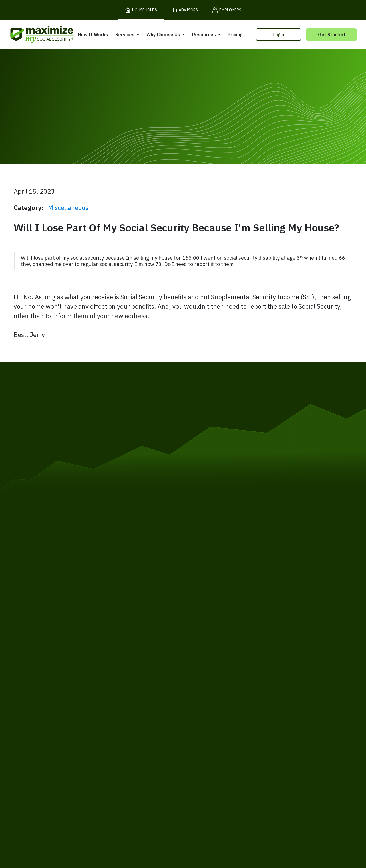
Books (271, 672)
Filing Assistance (129, 688)
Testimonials (202, 691)
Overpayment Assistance (139, 698)
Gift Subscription (52, 706)
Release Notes (49, 684)
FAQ (268, 715)
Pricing (235, 35)
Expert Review (126, 677)
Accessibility (170, 736)
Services (125, 35)
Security (139, 736)
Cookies (113, 736)
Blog (269, 704)
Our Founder (201, 680)
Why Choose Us (163, 35)
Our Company (48, 694)
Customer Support (262, 736)
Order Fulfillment (212, 736)
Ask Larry (275, 694)
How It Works (93, 35)
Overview (120, 666)
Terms (65, 736)
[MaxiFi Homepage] (30, 34)
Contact (300, 736)
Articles (273, 682)
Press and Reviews (209, 702)
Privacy (88, 736)
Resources (204, 35)
